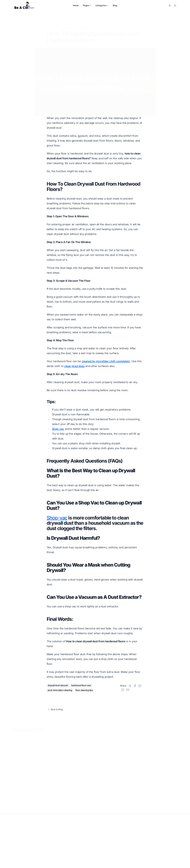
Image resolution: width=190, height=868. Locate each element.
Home (76, 5)
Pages (87, 5)
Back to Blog (55, 709)
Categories (102, 5)
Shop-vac (58, 429)
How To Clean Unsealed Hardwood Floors (30, 786)
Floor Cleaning (70, 24)
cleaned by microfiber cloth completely (106, 361)
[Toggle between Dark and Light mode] (170, 6)
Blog (115, 5)
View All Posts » (20, 734)
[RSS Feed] (175, 6)
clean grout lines (74, 366)
